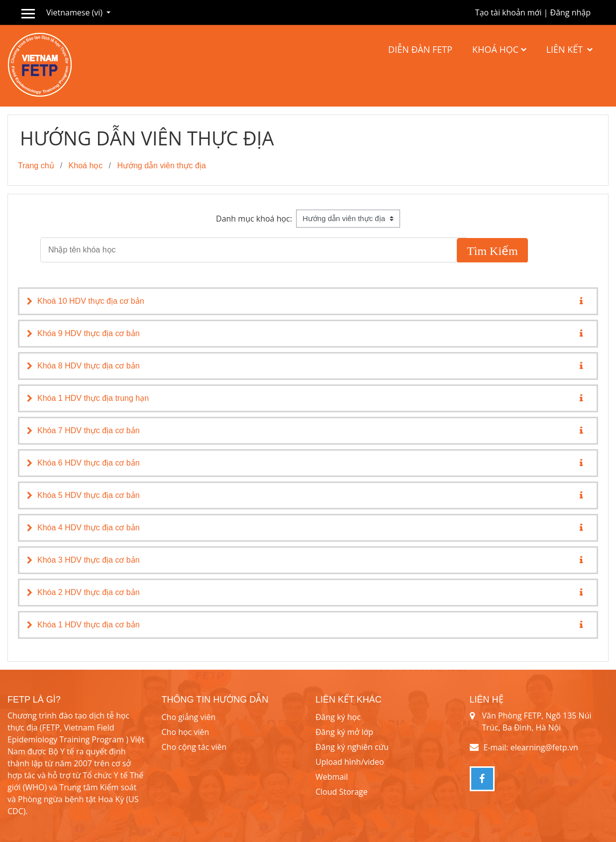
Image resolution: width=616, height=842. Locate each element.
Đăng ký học (338, 717)
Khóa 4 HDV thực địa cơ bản (89, 528)
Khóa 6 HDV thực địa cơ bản (89, 463)
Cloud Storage (342, 792)
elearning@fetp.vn (544, 747)
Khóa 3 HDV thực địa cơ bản (89, 560)
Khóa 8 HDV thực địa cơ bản (89, 366)
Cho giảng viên (189, 717)
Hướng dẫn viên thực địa (161, 166)
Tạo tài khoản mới (509, 12)
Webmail (332, 777)
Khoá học (495, 49)
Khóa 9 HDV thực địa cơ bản (89, 333)
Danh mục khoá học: (254, 219)
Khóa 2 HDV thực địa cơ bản (89, 592)
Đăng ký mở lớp (344, 732)
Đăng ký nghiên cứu (352, 747)
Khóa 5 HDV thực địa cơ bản (89, 495)
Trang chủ (36, 166)
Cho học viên (186, 732)
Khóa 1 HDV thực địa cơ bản (89, 625)
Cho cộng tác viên (194, 747)
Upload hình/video (350, 762)
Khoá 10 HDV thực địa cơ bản (91, 301)
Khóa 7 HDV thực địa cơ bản (89, 430)
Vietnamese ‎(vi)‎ (75, 12)
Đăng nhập (570, 12)
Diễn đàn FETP (420, 49)
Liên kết (566, 49)
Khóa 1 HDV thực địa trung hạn (93, 398)
